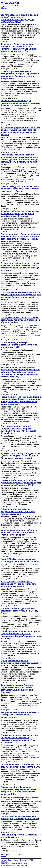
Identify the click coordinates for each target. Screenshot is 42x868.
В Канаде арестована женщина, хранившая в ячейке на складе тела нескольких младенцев (18, 584)
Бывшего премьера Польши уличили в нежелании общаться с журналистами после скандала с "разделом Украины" (20, 237)
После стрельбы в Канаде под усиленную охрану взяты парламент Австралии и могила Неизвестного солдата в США (19, 791)
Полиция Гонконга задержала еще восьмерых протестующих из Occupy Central (19, 611)
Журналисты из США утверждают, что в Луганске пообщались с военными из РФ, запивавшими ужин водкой (21, 456)
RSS (32, 860)
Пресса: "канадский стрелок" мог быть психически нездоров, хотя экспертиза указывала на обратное (20, 189)
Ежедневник (24, 860)
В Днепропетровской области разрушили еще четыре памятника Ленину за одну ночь (18, 512)
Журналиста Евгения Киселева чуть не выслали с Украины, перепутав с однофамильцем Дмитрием (20, 214)
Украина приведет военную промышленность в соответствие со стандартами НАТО (19, 345)
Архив (16, 860)
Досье (10, 860)
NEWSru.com (10, 3)
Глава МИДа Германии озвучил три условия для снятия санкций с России (20, 560)
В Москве (15, 864)
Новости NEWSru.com (11, 865)
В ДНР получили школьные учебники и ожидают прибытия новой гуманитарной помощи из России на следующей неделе (21, 296)
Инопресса (24, 864)
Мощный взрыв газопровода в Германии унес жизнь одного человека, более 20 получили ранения (20, 103)
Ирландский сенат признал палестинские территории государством (21, 662)
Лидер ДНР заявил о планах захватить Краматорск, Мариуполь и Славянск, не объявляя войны (20, 320)
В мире (4, 8)
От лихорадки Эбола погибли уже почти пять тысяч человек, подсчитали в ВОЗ (21, 766)
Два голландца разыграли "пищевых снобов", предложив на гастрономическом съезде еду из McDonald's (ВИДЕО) (19, 18)
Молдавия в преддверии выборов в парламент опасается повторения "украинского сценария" (19, 532)
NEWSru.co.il (6, 864)
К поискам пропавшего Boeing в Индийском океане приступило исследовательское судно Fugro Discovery (17, 689)
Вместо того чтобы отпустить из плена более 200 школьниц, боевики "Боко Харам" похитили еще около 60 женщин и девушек (20, 267)
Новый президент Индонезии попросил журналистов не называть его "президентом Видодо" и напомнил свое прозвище (21, 635)
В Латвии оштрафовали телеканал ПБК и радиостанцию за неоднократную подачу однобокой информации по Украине (20, 131)
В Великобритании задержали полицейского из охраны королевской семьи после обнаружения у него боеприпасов (20, 75)
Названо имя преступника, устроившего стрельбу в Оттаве (21, 836)
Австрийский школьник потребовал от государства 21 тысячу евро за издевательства (20, 715)
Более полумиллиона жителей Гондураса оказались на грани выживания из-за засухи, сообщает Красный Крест (18, 430)
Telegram (4, 862)
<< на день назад (5, 856)
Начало (4, 860)
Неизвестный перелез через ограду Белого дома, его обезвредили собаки (20, 817)
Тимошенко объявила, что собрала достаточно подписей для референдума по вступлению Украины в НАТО (21, 483)
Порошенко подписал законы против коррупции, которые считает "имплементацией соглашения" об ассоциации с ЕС (19, 739)
